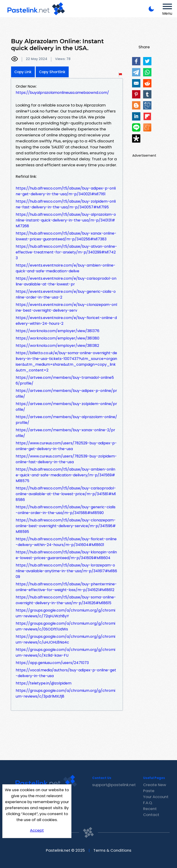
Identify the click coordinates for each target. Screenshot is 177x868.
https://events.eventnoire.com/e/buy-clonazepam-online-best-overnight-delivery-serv (66, 308)
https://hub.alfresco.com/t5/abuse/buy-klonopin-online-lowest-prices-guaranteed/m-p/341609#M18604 (66, 555)
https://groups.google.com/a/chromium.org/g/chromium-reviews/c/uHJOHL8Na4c (65, 639)
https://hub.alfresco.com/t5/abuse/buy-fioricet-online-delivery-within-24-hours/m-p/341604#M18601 (66, 542)
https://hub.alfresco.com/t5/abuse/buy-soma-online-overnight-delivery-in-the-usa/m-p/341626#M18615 (66, 600)
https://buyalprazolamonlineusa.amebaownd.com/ (62, 93)
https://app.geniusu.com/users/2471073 (52, 663)
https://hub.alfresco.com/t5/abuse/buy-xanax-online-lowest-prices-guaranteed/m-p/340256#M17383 (66, 236)
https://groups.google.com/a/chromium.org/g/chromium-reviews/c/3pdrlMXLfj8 (65, 693)
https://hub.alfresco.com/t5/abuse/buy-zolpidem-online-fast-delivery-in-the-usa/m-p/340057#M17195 (66, 204)
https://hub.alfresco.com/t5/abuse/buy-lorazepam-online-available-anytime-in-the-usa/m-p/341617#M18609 (66, 571)
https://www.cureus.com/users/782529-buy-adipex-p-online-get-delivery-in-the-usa (66, 446)
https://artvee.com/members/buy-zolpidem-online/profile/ (66, 407)
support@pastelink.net (114, 785)
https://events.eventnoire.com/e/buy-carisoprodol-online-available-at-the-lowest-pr (66, 281)
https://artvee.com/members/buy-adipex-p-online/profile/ (66, 394)
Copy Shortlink (52, 72)
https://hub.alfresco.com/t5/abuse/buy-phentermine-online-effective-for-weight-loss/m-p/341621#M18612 (66, 587)
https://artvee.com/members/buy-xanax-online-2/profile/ (65, 433)
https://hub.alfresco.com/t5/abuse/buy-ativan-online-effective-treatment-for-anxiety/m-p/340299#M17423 (66, 252)
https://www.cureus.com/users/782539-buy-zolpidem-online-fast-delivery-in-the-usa (66, 459)
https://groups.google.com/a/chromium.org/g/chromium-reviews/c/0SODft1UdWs (65, 626)
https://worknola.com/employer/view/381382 (57, 346)
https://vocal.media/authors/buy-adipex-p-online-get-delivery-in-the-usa (66, 673)
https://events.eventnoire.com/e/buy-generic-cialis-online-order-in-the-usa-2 (66, 294)
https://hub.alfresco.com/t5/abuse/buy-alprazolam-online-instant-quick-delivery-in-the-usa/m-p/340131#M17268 (66, 220)
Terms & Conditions (112, 850)
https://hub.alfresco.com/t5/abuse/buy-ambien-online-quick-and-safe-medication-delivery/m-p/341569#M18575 (65, 475)
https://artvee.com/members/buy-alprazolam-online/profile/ (66, 420)
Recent (150, 809)
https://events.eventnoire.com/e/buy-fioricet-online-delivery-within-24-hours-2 (66, 321)
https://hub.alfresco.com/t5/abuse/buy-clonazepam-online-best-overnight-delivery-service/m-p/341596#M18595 (66, 526)
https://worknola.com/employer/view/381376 (58, 331)
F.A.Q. (148, 803)
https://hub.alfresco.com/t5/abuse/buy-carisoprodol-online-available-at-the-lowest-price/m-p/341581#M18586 (66, 494)
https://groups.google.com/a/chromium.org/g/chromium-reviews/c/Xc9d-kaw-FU (65, 652)
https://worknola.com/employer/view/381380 (58, 338)
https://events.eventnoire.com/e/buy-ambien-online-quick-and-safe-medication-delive (66, 268)
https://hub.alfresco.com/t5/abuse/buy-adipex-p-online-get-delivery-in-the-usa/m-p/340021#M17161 (66, 191)
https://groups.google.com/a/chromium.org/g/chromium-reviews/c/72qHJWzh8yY (65, 613)
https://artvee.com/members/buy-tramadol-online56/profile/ (65, 380)
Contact (151, 815)
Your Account (156, 797)
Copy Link (23, 72)
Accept (37, 830)
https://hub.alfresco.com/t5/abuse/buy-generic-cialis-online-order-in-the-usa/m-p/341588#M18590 (66, 510)
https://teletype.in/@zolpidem (44, 683)
